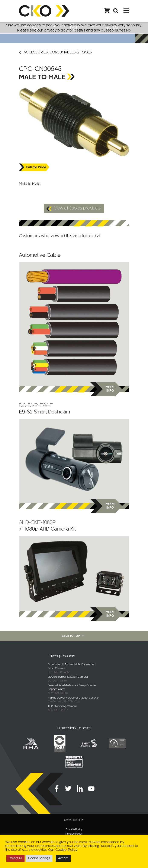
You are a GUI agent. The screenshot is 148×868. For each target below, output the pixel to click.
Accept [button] (63, 858)
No (129, 30)
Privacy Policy (74, 834)
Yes (122, 30)
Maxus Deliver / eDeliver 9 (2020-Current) (73, 698)
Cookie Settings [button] (39, 858)
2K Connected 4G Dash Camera (68, 677)
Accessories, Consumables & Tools (55, 52)
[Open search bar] (116, 11)
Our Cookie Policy (63, 850)
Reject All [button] (15, 858)
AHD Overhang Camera (62, 706)
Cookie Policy (74, 830)
